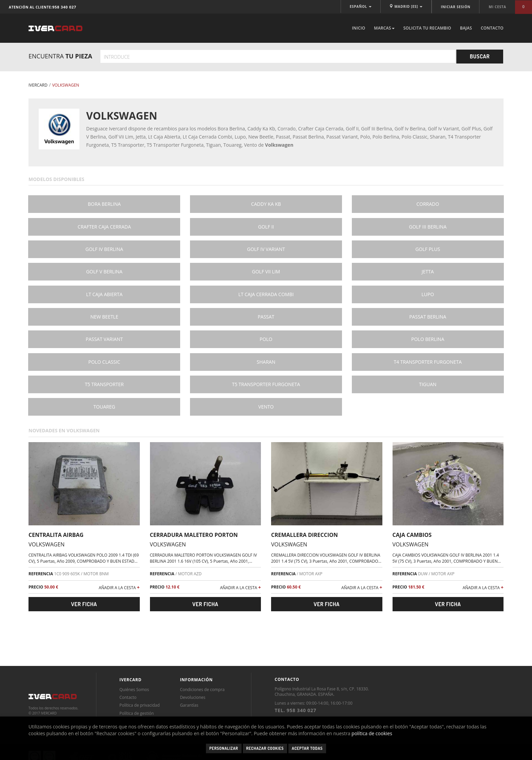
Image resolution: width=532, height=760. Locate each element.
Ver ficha (84, 604)
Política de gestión (137, 713)
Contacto (492, 28)
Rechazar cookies (265, 748)
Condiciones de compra (202, 690)
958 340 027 (64, 7)
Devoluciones (193, 697)
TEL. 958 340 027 (295, 710)
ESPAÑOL (361, 6)
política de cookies (372, 733)
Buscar (480, 56)
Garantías (189, 705)
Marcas (384, 28)
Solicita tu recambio (427, 28)
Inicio (358, 28)
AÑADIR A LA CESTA (119, 587)
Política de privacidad (140, 705)
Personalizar (224, 748)
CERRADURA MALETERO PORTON (194, 535)
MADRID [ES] (406, 6)
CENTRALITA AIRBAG (56, 535)
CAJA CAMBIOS (412, 535)
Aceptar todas (307, 748)
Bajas (466, 28)
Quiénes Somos (134, 690)
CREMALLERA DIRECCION (305, 535)
